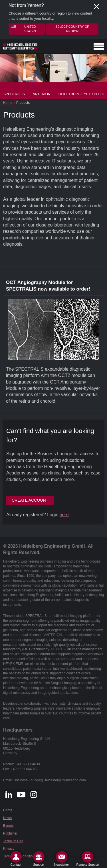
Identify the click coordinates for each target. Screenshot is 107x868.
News (7, 818)
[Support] (39, 859)
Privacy (9, 849)
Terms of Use (13, 841)
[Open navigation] (99, 46)
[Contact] (16, 859)
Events (8, 826)
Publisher (10, 833)
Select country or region (72, 29)
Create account (30, 500)
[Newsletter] (62, 859)
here (64, 515)
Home (8, 103)
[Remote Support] (88, 859)
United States (24, 29)
